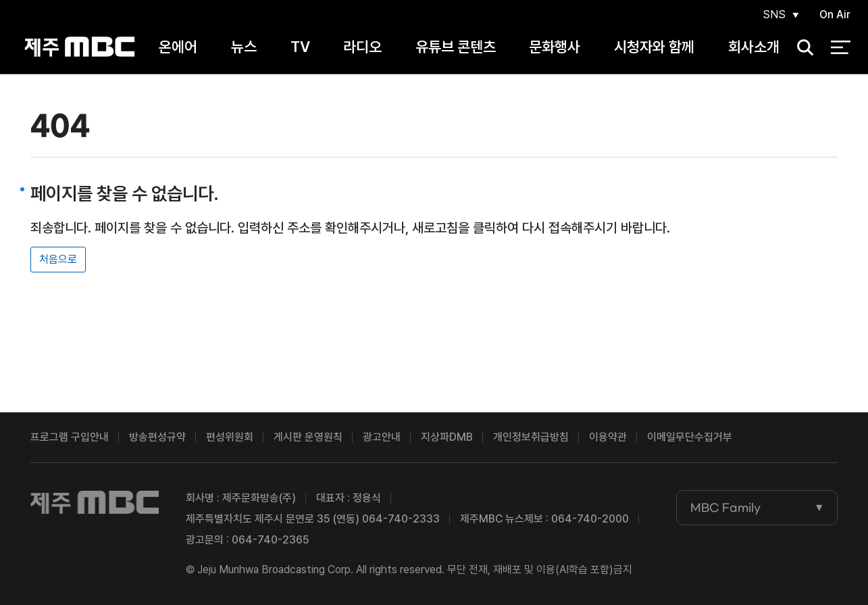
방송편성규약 (157, 437)
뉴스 (244, 47)
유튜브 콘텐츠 (456, 47)
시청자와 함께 (654, 47)
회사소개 (754, 47)
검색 (800, 48)
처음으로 (58, 259)
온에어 (178, 47)
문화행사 (555, 47)
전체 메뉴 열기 (841, 47)
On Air (835, 15)
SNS (774, 15)
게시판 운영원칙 (308, 437)
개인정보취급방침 (531, 437)
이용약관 (608, 437)
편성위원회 (230, 437)
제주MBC (80, 47)
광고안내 (382, 437)
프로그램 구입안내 (70, 437)
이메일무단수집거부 (690, 437)
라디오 (362, 47)
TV (300, 47)
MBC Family (725, 508)
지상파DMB (447, 437)
